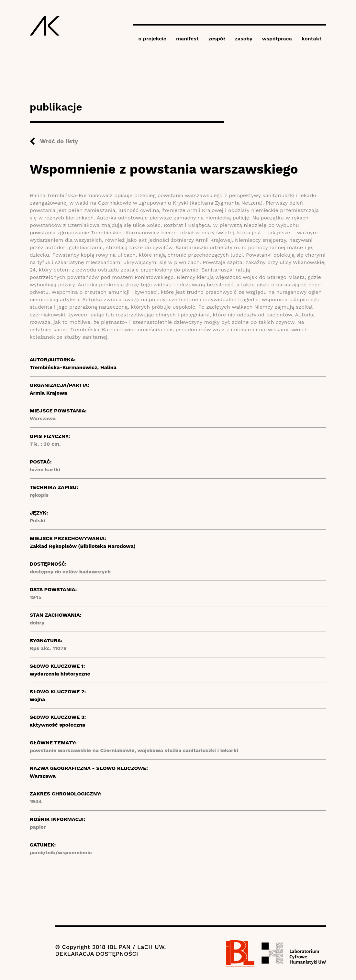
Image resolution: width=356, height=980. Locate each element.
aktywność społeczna (58, 725)
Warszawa (43, 776)
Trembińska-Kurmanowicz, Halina (73, 367)
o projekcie (152, 39)
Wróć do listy (59, 141)
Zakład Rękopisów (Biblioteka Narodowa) (83, 546)
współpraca (277, 39)
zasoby (244, 39)
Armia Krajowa (49, 393)
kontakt (311, 39)
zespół (217, 39)
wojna (38, 699)
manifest (187, 39)
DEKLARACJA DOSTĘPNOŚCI (97, 954)
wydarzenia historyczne (60, 674)
